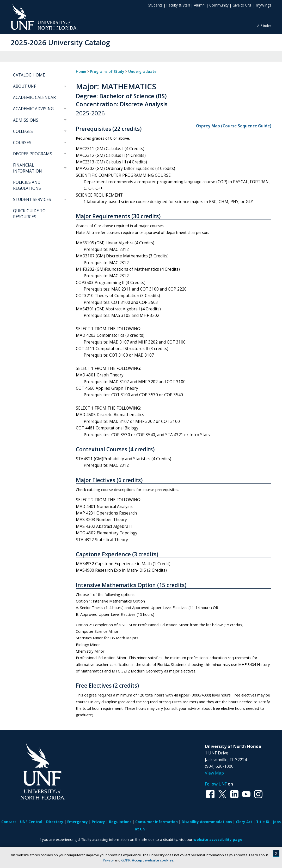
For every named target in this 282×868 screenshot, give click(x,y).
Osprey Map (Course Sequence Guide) (234, 126)
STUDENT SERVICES (32, 200)
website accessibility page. (218, 839)
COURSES (22, 143)
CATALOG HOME (29, 75)
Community (219, 5)
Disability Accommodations (207, 822)
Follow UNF (216, 784)
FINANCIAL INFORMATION (27, 168)
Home (81, 72)
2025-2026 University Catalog (60, 42)
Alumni (200, 5)
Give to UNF (242, 5)
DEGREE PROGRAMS (33, 154)
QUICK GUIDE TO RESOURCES (29, 214)
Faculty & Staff (178, 5)
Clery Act (244, 822)
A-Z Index (264, 26)
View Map (214, 773)
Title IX (263, 822)
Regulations (120, 822)
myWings (264, 5)
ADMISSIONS (26, 120)
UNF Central (31, 822)
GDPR (126, 860)
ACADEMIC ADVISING (33, 109)
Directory (55, 822)
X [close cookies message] (276, 853)
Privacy (108, 860)
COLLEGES (23, 131)
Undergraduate (142, 72)
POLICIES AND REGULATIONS (27, 185)
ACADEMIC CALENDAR (34, 98)
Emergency (78, 822)
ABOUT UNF (24, 86)
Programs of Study (107, 72)
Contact (9, 822)
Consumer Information (157, 822)
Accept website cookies (153, 860)
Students (155, 5)
